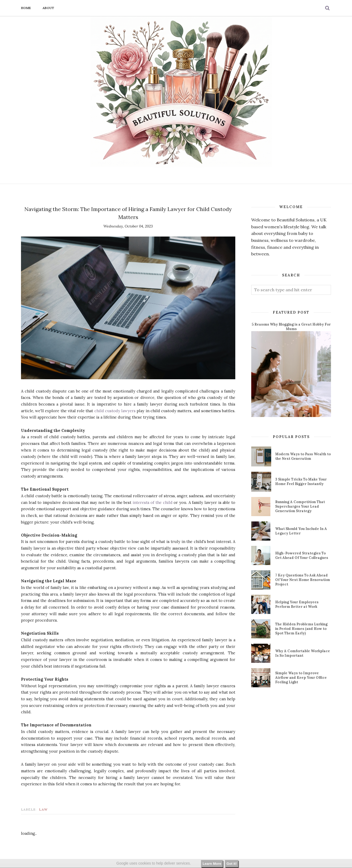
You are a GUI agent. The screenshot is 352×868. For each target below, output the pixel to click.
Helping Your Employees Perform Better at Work (297, 604)
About (48, 8)
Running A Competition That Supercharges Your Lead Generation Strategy (300, 506)
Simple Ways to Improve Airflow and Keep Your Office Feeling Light (301, 678)
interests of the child (153, 502)
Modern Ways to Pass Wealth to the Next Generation (303, 456)
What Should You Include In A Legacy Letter (301, 531)
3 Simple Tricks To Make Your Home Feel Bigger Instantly (301, 482)
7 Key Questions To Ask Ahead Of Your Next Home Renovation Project (303, 580)
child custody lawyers (115, 411)
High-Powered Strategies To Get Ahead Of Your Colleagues (302, 555)
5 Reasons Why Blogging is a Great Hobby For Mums (291, 327)
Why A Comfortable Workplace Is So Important (303, 653)
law (43, 809)
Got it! (232, 864)
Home (26, 8)
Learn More (212, 864)
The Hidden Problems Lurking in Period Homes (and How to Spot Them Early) (301, 629)
